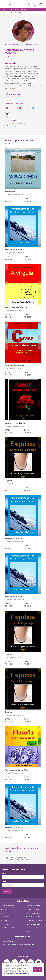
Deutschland (23, 9)
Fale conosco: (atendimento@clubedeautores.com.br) (19, 945)
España (15, 9)
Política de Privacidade (22, 973)
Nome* (4, 873)
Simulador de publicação (34, 930)
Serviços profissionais (33, 913)
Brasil (3, 9)
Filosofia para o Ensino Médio (16, 770)
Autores (13, 44)
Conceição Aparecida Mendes (15, 195)
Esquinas (8, 481)
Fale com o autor (15, 94)
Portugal (9, 9)
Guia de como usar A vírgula (16, 307)
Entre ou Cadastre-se (34, 4)
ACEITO (38, 969)
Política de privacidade (33, 906)
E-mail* (5, 881)
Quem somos (5, 917)
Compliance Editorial (32, 909)
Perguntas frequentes (8, 941)
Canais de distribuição (33, 924)
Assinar (7, 892)
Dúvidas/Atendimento (8, 906)
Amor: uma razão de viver (15, 423)
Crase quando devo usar (14, 365)
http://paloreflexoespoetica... (19, 125)
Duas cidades (10, 192)
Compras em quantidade (34, 920)
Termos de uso (6, 924)
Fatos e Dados (6, 920)
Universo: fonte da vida (14, 250)
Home (7, 44)
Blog (2, 913)
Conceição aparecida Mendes (14, 310)
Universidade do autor (33, 917)
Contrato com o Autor (8, 928)
